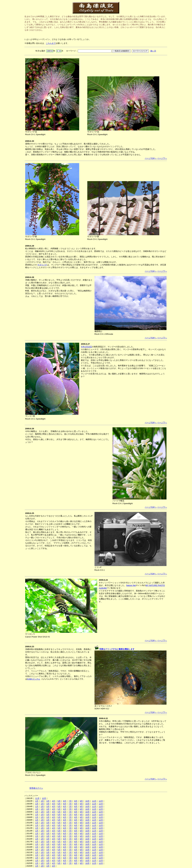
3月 (48, 801)
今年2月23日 (86, 347)
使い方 (153, 51)
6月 (64, 801)
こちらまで (51, 43)
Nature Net (131, 585)
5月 (59, 801)
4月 (53, 801)
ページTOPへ (151, 158)
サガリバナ (42, 265)
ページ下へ (162, 158)
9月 (81, 801)
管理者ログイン (36, 788)
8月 (76, 801)
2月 (42, 801)
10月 (87, 801)
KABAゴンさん (34, 679)
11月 (37, 798)
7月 (70, 801)
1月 (37, 801)
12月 (44, 798)
